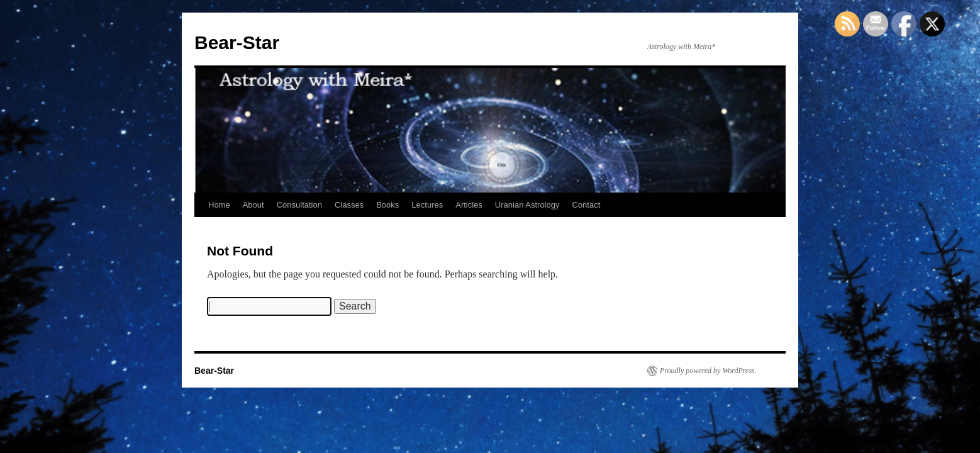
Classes (349, 205)
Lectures (427, 205)
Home (219, 205)
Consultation (299, 205)
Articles (469, 205)
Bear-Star (237, 42)
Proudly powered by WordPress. (708, 371)
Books (387, 205)
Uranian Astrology (527, 205)
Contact (586, 205)
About (253, 205)
